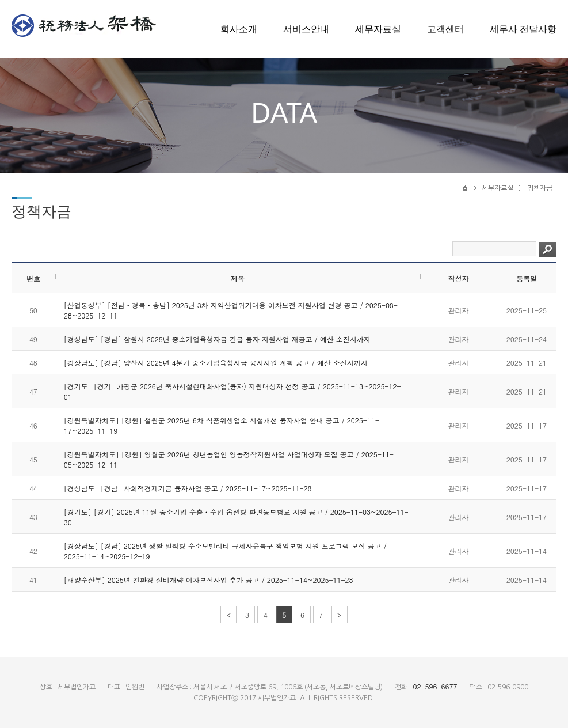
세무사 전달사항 (523, 29)
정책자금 (540, 188)
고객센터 (445, 29)
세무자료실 (378, 29)
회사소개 (239, 29)
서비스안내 (306, 29)
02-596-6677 (435, 686)
